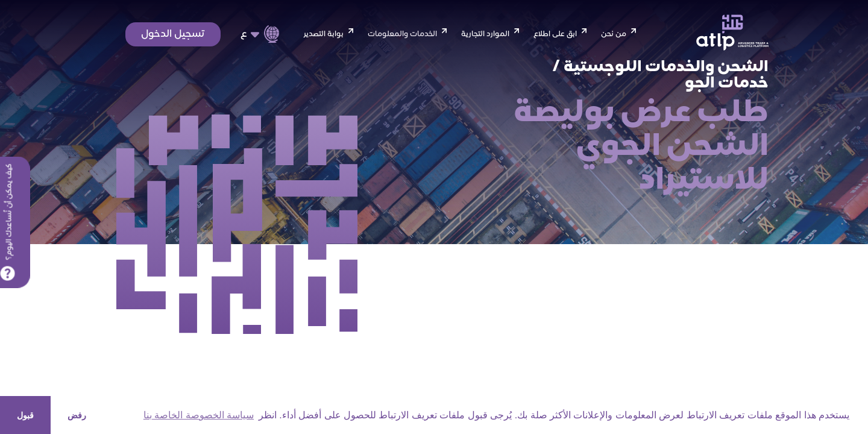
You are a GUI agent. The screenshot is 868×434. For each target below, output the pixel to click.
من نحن (614, 34)
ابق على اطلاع (555, 34)
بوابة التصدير (323, 34)
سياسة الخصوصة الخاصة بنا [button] (199, 415)
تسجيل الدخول (173, 34)
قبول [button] (25, 415)
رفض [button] (77, 415)
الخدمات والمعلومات (402, 34)
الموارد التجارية (485, 34)
